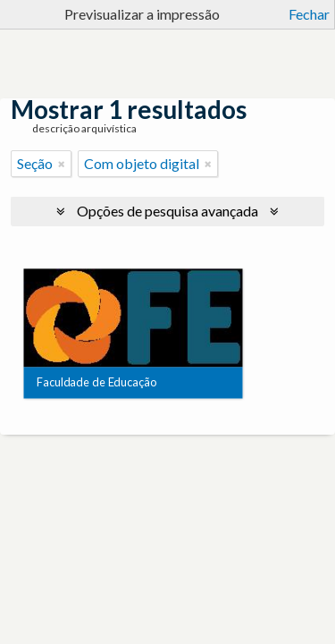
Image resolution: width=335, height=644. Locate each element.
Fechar (309, 14)
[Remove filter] (62, 164)
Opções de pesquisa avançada (167, 211)
